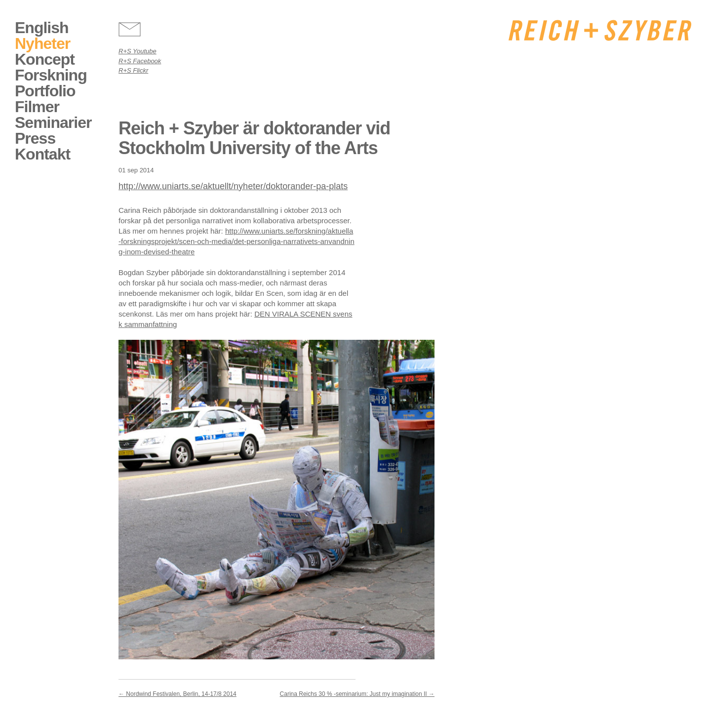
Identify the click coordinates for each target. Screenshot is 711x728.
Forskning (51, 75)
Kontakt (42, 154)
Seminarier (53, 122)
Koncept (45, 59)
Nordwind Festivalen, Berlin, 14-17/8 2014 (178, 694)
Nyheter (42, 43)
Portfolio (45, 91)
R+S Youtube (138, 51)
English (42, 28)
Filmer (37, 107)
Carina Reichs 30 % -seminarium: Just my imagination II (357, 694)
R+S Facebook (140, 61)
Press (35, 138)
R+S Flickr (133, 70)
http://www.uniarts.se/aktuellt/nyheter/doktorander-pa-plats (233, 186)
